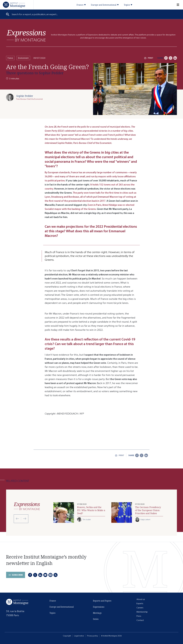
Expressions (99, 607)
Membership (142, 612)
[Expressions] (26, 36)
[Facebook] (166, 58)
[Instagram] (50, 575)
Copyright (67, 636)
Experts (140, 603)
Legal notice (79, 636)
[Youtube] (45, 575)
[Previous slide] (17, 519)
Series (96, 619)
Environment (23, 58)
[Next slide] (24, 519)
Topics (52, 614)
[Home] (14, 5)
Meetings (97, 613)
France (10, 58)
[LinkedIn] (175, 58)
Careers (140, 608)
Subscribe (17, 576)
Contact (140, 620)
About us (141, 599)
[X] (171, 58)
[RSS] (56, 575)
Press (139, 616)
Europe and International (62, 607)
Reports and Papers (102, 601)
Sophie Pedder (25, 96)
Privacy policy (93, 636)
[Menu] (176, 5)
